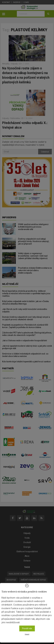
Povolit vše (27, 628)
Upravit (27, 634)
